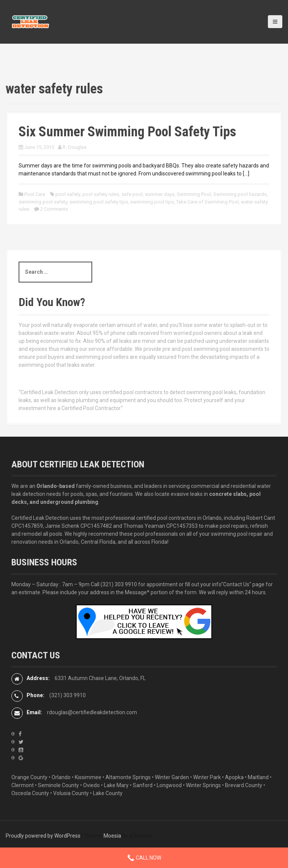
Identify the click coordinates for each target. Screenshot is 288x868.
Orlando (61, 777)
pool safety (68, 194)
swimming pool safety (43, 202)
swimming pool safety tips (99, 202)
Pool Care (35, 194)
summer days (160, 194)
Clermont (23, 785)
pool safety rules (101, 194)
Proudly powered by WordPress (43, 836)
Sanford (143, 785)
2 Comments (54, 209)
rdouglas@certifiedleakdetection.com (92, 712)
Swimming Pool (194, 194)
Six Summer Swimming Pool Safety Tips (127, 132)
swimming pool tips (152, 202)
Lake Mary (116, 785)
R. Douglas (75, 147)
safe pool (132, 194)
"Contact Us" (236, 584)
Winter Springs (203, 785)
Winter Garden (172, 777)
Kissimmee (88, 777)
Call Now (144, 858)
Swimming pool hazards (240, 194)
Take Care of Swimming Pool (207, 202)
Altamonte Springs (128, 777)
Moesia (112, 836)
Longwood (169, 785)
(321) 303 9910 (119, 584)
